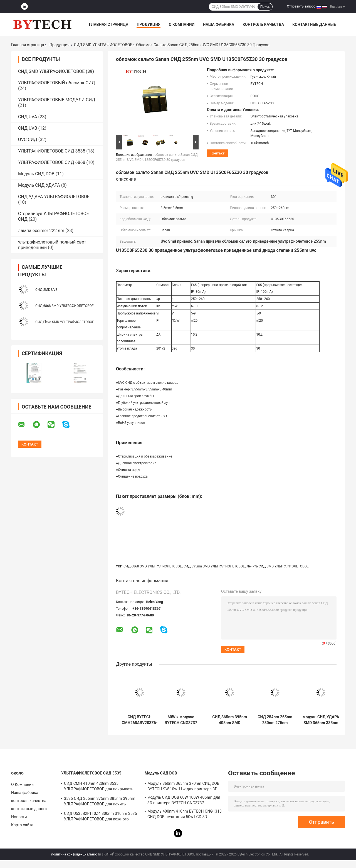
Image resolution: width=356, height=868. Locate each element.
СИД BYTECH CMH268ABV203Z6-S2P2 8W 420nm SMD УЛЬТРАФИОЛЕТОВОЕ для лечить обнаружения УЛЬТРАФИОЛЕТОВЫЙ (140, 720)
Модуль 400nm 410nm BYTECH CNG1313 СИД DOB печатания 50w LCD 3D (185, 814)
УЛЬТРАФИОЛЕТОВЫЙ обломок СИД (57, 83)
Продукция (148, 24)
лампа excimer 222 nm (41, 231)
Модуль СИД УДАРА (39, 185)
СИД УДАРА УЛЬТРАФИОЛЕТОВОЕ (54, 197)
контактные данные (314, 24)
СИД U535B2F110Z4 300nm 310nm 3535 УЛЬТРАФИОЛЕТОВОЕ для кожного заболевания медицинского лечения (101, 817)
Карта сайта (22, 825)
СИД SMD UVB (46, 290)
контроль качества (263, 24)
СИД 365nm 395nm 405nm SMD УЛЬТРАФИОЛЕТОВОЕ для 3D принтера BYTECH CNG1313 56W (230, 720)
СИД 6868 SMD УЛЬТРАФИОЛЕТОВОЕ (64, 306)
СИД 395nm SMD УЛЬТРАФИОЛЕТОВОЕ (214, 566)
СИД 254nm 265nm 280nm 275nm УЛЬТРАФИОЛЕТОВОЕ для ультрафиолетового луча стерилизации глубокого (275, 720)
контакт (217, 153)
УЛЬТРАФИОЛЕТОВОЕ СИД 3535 (52, 151)
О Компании (182, 24)
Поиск (265, 7)
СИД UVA (28, 117)
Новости (19, 817)
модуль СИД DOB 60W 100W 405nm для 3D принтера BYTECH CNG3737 (184, 800)
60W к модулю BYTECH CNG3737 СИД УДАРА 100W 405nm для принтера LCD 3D (181, 720)
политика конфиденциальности (76, 854)
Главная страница (109, 24)
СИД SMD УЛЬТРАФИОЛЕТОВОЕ (103, 45)
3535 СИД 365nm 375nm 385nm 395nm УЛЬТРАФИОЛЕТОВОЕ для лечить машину (100, 802)
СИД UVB (28, 128)
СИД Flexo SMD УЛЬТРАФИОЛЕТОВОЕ (65, 322)
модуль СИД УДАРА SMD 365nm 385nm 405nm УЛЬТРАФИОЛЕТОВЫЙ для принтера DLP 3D (321, 720)
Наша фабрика (218, 24)
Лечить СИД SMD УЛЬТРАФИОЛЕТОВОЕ (277, 566)
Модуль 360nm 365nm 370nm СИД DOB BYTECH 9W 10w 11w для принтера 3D (183, 786)
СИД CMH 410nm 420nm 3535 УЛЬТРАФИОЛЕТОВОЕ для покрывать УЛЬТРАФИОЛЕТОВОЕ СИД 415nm (99, 787)
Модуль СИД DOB (36, 174)
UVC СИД (28, 140)
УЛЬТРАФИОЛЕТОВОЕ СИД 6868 (52, 162)
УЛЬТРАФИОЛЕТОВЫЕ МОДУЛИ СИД (57, 100)
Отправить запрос (301, 6)
